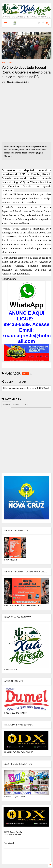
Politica (11, 62)
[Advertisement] (26, 114)
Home (3, 62)
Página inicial (9, 843)
